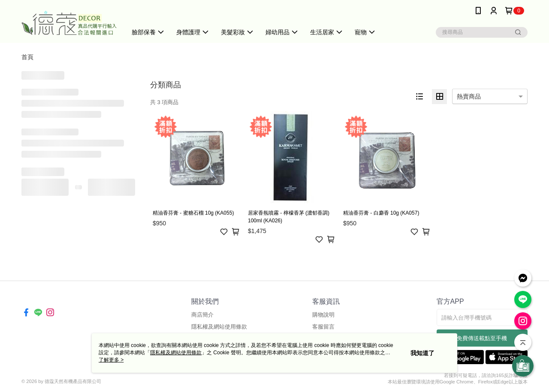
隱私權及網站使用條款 (219, 327)
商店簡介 (202, 315)
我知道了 (422, 353)
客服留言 (323, 327)
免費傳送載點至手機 (482, 338)
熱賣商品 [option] (469, 96)
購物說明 (323, 315)
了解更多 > (111, 360)
